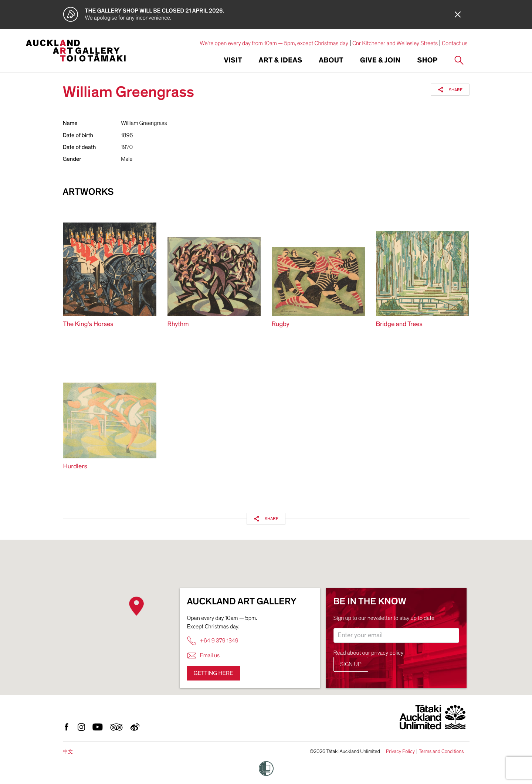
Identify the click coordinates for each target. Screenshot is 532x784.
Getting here (214, 673)
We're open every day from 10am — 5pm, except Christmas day (274, 43)
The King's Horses (88, 324)
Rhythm (178, 324)
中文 (68, 752)
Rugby (281, 324)
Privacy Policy (400, 751)
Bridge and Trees (399, 324)
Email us (204, 656)
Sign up (351, 664)
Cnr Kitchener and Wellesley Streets (395, 43)
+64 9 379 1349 (213, 641)
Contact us (455, 43)
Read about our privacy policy (369, 653)
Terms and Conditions (441, 751)
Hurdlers (75, 467)
